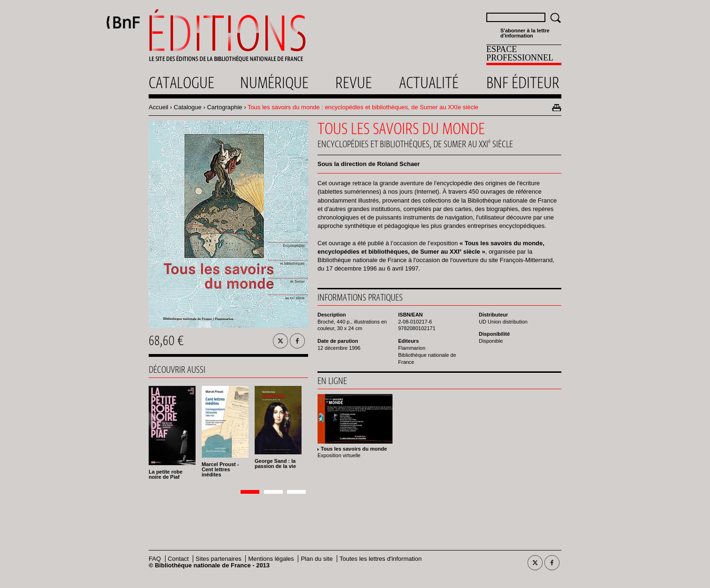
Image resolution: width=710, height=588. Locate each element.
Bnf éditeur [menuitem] (523, 83)
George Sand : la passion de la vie (275, 464)
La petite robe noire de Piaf (166, 474)
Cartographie (224, 107)
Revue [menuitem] (354, 83)
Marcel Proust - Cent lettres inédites (220, 469)
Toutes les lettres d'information (381, 559)
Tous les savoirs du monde (354, 449)
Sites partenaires (219, 559)
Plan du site (317, 559)
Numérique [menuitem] (274, 83)
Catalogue (188, 107)
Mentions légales (271, 559)
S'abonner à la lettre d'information (525, 33)
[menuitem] (524, 55)
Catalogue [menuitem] (181, 83)
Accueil (159, 107)
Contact (178, 559)
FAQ (155, 559)
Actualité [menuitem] (429, 83)
